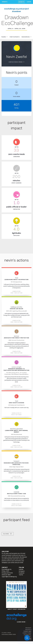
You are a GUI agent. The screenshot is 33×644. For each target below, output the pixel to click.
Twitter (21, 575)
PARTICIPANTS (15, 37)
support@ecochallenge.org (9, 577)
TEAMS (4, 37)
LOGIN (29, 2)
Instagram (22, 571)
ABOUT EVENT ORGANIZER (16, 609)
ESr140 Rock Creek (16, 62)
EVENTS (5, 2)
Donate (21, 2)
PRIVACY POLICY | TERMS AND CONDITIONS (27, 630)
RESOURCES (26, 37)
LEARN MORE (21, 622)
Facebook (22, 573)
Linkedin (21, 569)
